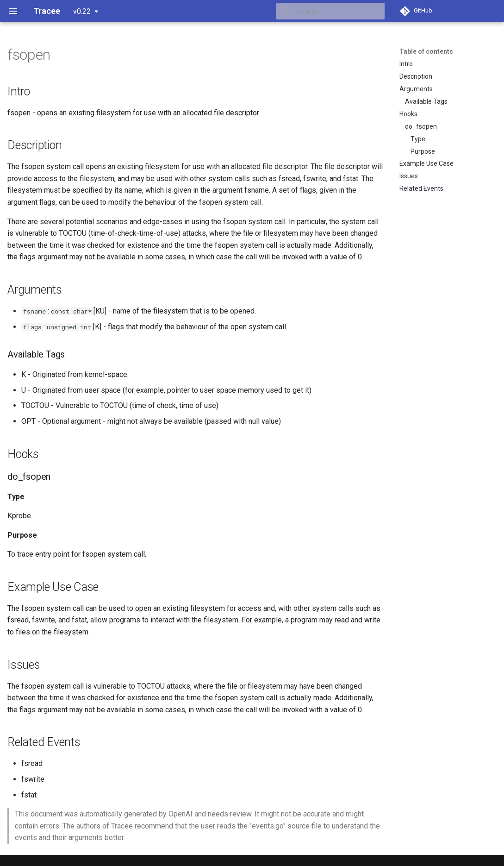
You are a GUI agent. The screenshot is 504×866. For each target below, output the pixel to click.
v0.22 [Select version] (82, 11)
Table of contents (426, 51)
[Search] (330, 11)
